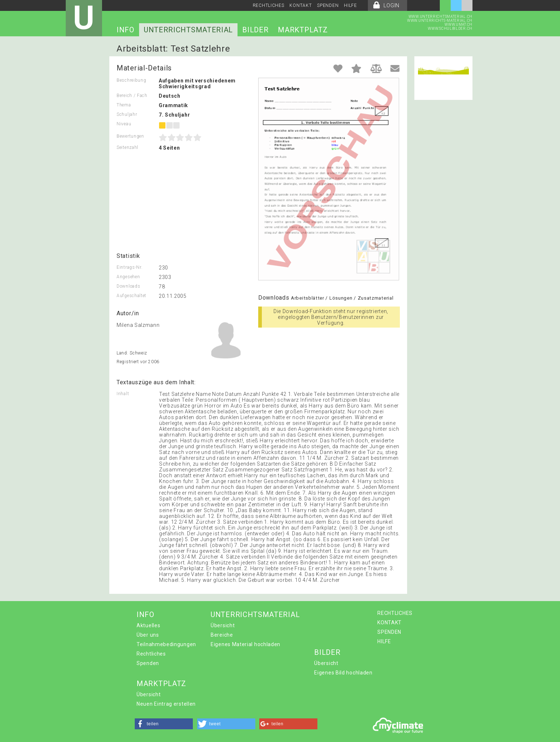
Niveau (124, 124)
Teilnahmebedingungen (166, 644)
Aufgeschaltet (131, 296)
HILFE (350, 5)
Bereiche (222, 635)
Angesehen (128, 277)
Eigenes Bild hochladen (343, 673)
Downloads (128, 286)
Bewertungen (130, 136)
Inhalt (123, 394)
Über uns (148, 635)
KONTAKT (301, 5)
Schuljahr (127, 114)
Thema (124, 105)
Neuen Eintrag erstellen (166, 704)
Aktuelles (148, 625)
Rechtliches (151, 654)
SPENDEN (328, 5)
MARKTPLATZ (303, 30)
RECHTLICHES (269, 5)
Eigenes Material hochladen (245, 644)
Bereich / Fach (132, 96)
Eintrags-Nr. (129, 267)
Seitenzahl (127, 147)
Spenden (148, 663)
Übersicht (223, 625)
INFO (125, 30)
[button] (164, 724)
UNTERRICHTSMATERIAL (188, 30)
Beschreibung (131, 80)
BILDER (255, 30)
